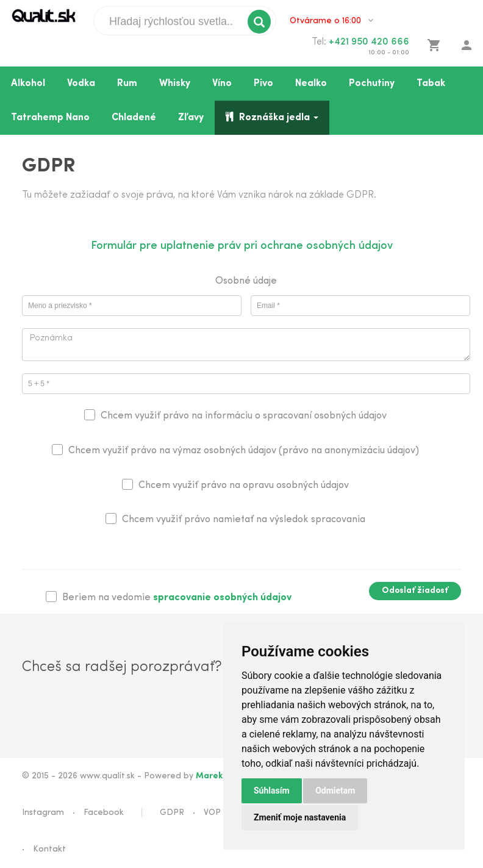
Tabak (431, 84)
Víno (222, 84)
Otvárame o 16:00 (331, 21)
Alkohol (28, 84)
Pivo (263, 84)
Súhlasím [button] (272, 791)
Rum (127, 84)
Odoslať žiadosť (415, 591)
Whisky (175, 84)
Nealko (311, 84)
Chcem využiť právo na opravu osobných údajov (244, 486)
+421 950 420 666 (369, 42)
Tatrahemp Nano (50, 118)
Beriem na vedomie (177, 598)
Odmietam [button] (335, 791)
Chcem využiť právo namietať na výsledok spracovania (244, 520)
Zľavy (191, 118)
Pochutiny (372, 84)
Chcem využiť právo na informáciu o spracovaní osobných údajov (244, 416)
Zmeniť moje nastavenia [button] (300, 817)
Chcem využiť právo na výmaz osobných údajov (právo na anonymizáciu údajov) (244, 451)
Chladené (134, 118)
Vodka (81, 84)
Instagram (43, 813)
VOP (212, 813)
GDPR (172, 813)
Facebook (104, 813)
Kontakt (49, 849)
